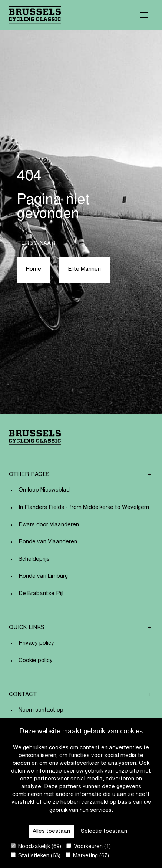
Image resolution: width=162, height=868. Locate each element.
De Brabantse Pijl (41, 594)
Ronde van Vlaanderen (48, 542)
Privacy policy (36, 643)
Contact (23, 695)
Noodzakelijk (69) (36, 846)
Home (34, 269)
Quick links (27, 628)
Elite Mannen (84, 269)
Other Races (29, 475)
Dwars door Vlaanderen (49, 525)
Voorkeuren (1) (89, 846)
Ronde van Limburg (43, 576)
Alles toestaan (51, 832)
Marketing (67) (87, 856)
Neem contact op (41, 710)
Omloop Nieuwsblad (44, 490)
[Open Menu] (144, 15)
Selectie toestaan (104, 832)
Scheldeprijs (34, 559)
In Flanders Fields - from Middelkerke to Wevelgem (84, 508)
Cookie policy (36, 661)
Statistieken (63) (36, 856)
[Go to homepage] (35, 15)
